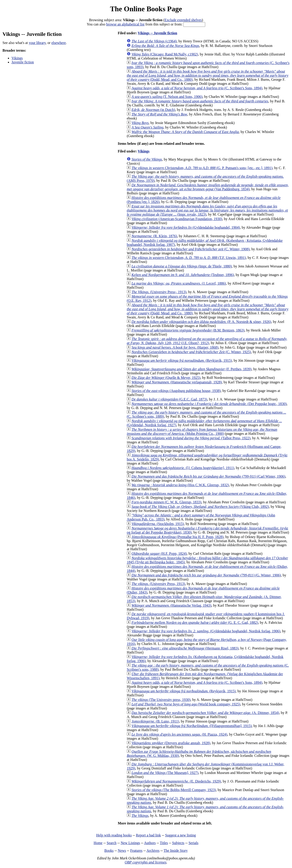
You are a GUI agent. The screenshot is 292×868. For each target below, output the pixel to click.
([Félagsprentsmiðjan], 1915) (192, 726)
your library (37, 43)
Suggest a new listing (180, 835)
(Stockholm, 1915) (158, 524)
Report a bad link (148, 835)
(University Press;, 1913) (159, 292)
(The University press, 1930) (161, 700)
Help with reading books (114, 835)
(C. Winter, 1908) (191, 249)
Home (98, 843)
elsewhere (59, 43)
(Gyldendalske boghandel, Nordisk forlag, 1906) (206, 631)
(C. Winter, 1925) (191, 352)
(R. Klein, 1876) (154, 236)
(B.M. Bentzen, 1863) (188, 330)
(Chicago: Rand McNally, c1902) (165, 54)
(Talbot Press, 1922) (191, 438)
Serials (193, 843)
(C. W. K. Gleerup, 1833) (166, 502)
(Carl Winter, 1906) (208, 476)
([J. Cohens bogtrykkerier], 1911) (183, 468)
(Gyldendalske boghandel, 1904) (186, 227)
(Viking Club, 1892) (200, 507)
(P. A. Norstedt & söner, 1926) (201, 322)
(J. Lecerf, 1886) (179, 283)
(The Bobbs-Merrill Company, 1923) (174, 790)
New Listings (130, 843)
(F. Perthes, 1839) (191, 369)
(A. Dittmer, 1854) (205, 713)
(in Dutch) (153, 110)
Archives (153, 851)
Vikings (17, 58)
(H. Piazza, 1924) (179, 734)
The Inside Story (176, 851)
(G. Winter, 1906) (206, 575)
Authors (150, 843)
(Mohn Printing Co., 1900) (202, 432)
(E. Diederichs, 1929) (176, 781)
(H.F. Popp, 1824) (159, 554)
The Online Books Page (146, 9)
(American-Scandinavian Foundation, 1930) (177, 219)
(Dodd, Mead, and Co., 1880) (208, 75)
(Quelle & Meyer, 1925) (166, 378)
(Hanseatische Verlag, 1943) (171, 605)
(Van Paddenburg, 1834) (208, 187)
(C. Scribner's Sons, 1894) (197, 88)
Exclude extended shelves (183, 20)
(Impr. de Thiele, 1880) (182, 266)
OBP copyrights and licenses (146, 862)
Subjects (178, 843)
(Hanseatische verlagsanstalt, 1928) (177, 382)
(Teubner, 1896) (183, 275)
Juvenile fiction (23, 62)
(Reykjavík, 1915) (182, 360)
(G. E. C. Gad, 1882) (195, 623)
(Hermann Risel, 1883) (185, 648)
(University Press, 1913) (158, 584)
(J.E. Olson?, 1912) (207, 341)
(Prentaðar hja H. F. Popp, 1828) (177, 537)
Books (109, 851)
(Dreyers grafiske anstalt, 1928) (171, 743)
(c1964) (154, 41)
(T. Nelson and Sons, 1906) (167, 97)
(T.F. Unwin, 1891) (189, 258)
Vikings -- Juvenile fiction (157, 33)
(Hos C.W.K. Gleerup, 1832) (180, 485)
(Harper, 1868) (175, 347)
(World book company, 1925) (186, 704)
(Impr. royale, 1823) (207, 210)
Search (112, 843)
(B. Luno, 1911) (155, 721)
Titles (164, 843)
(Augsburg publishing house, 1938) (176, 391)
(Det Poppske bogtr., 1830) (209, 404)
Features (136, 851)
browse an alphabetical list (125, 24)
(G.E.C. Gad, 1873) (169, 399)
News (122, 851)
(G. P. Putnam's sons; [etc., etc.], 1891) (202, 168)
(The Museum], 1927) (165, 773)
